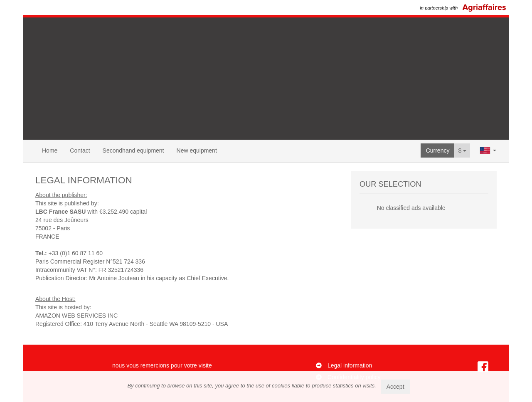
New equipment (197, 150)
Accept (395, 387)
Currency (438, 150)
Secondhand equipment (133, 150)
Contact (80, 150)
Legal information (350, 365)
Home (50, 150)
